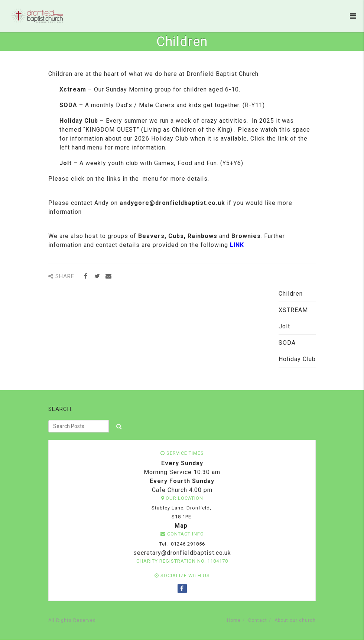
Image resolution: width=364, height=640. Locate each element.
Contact (258, 620)
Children (291, 294)
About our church (295, 620)
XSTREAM (293, 310)
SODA (287, 343)
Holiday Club (297, 359)
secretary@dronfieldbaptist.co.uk (181, 553)
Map (181, 526)
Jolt (284, 326)
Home (234, 620)
